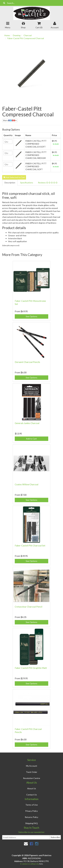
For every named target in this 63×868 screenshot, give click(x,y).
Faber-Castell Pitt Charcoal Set (30, 546)
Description (10, 183)
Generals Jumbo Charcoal (27, 423)
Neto (41, 864)
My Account (32, 766)
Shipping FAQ (31, 823)
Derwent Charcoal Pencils (27, 362)
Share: (10, 120)
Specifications (27, 183)
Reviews (48, 183)
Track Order (32, 772)
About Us (32, 788)
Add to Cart (31, 439)
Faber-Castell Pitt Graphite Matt (31, 668)
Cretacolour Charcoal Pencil (29, 607)
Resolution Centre (32, 778)
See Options (31, 316)
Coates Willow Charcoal (27, 484)
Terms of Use (32, 805)
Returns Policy (31, 817)
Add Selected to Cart (14, 177)
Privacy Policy (31, 811)
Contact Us (32, 795)
